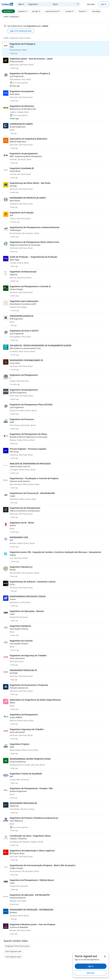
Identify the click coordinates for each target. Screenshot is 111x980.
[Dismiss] (105, 956)
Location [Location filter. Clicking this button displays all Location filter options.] (70, 11)
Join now (91, 4)
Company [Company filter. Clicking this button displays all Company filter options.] (23, 11)
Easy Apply (96, 11)
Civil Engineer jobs (13, 957)
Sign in (104, 4)
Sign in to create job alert (21, 31)
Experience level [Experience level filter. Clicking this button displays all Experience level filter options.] (53, 11)
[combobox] (41, 4)
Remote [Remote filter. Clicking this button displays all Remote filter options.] (83, 11)
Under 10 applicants (11, 17)
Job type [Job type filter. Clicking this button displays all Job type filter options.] (37, 11)
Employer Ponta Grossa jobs (17, 946)
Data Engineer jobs (13, 951)
